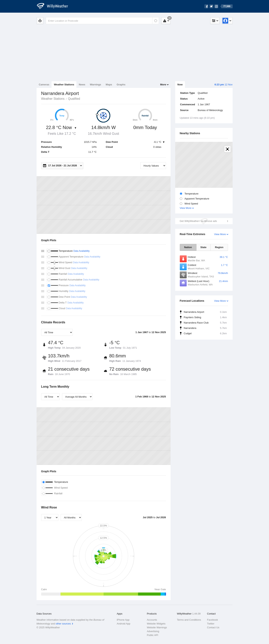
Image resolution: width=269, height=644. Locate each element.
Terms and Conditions (189, 620)
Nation (188, 247)
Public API (152, 635)
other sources (63, 624)
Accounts (152, 620)
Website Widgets (156, 624)
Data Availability (81, 251)
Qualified (74, 99)
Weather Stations (64, 85)
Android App (124, 624)
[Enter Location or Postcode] (102, 21)
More (163, 85)
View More (186, 208)
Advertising (153, 631)
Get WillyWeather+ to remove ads (198, 221)
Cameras (44, 85)
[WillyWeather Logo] (55, 6)
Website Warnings (157, 627)
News (82, 85)
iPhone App (123, 620)
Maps (109, 85)
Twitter (211, 624)
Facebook (212, 620)
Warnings (95, 85)
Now (180, 85)
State (203, 247)
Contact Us (213, 627)
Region (219, 247)
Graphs (121, 85)
